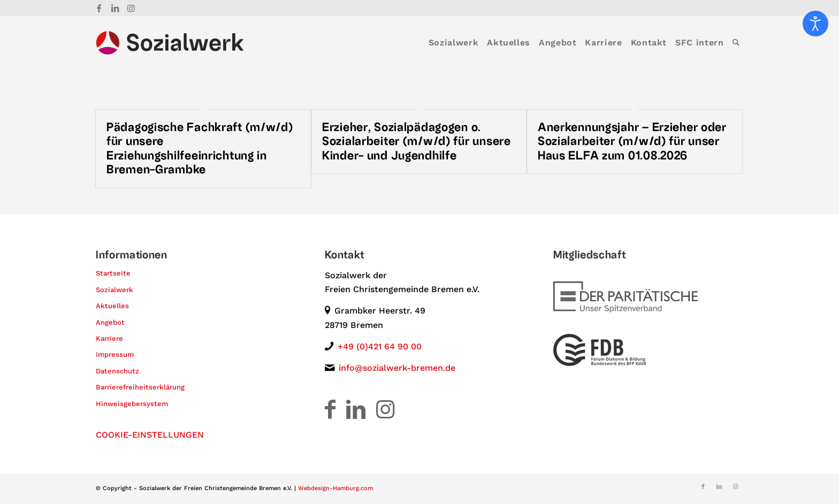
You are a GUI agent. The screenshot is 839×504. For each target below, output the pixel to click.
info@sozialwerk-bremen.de (397, 368)
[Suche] (736, 43)
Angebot (110, 322)
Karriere (109, 338)
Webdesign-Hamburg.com (335, 488)
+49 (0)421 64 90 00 (380, 346)
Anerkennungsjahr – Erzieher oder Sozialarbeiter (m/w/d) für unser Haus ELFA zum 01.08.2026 (632, 142)
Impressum (115, 354)
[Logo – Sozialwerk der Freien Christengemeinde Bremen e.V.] (170, 43)
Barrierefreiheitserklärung (140, 387)
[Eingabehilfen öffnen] (815, 24)
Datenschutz (117, 371)
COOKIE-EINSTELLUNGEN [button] (150, 435)
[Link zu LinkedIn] (115, 8)
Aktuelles (112, 306)
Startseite (113, 273)
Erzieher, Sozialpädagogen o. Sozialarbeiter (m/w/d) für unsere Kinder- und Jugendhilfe (417, 142)
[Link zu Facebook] (99, 8)
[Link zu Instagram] (131, 8)
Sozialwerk (115, 290)
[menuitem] (453, 43)
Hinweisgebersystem (132, 404)
